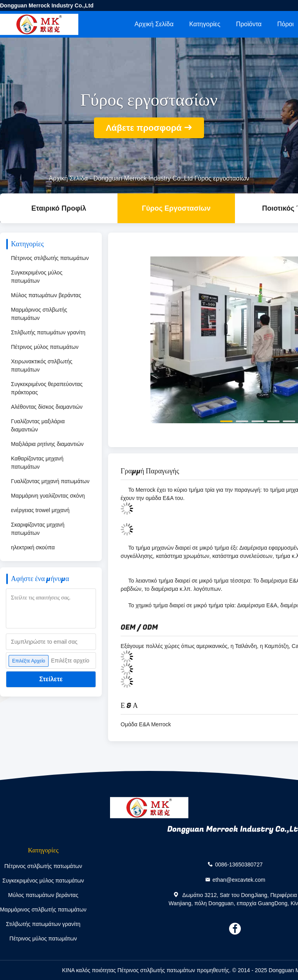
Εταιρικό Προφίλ (59, 208)
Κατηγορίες (205, 24)
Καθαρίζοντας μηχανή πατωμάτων (37, 463)
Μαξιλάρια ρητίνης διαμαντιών (47, 444)
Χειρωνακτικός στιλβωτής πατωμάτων (42, 365)
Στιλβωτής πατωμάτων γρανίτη (48, 332)
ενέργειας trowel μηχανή (40, 510)
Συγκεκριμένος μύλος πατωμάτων (37, 277)
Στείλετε (51, 679)
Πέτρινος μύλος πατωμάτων (45, 347)
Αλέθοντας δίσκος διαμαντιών (47, 407)
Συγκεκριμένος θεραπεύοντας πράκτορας (47, 388)
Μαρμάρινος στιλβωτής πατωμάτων (39, 314)
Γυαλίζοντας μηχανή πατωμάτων (50, 481)
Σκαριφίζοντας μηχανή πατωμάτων (38, 529)
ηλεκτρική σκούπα (33, 547)
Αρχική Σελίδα (154, 24)
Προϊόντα (249, 24)
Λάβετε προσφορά (144, 128)
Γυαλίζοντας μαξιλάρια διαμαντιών (38, 425)
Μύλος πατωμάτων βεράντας (46, 295)
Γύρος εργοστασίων (176, 208)
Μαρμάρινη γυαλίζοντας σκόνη (48, 496)
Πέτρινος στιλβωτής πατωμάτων (50, 258)
